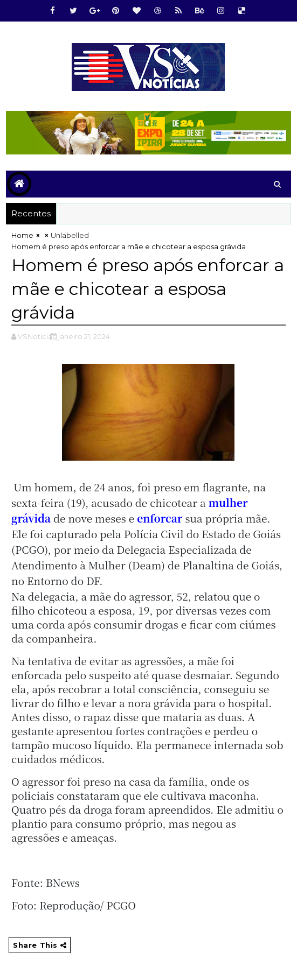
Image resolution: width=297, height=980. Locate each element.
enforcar (160, 518)
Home (22, 235)
